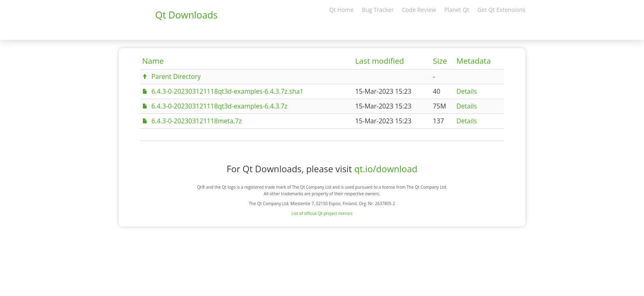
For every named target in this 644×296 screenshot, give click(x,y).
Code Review (419, 10)
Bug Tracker (378, 10)
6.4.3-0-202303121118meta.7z (197, 121)
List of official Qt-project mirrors (322, 213)
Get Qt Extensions (501, 10)
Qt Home (342, 10)
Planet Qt (457, 10)
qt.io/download (386, 169)
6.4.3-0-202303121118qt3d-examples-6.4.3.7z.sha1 (228, 91)
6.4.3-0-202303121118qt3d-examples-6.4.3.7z (220, 106)
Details (467, 91)
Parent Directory (176, 76)
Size (440, 61)
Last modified (380, 61)
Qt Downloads (186, 15)
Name (153, 61)
